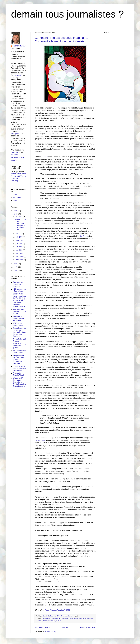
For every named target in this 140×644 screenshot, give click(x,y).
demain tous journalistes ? (67, 14)
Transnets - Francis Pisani (18, 374)
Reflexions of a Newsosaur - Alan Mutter (20, 312)
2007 (16, 267)
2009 (16, 214)
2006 (16, 270)
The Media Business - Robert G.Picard (19, 305)
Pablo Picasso (48, 621)
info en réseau (73, 618)
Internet (82, 618)
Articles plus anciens (87, 627)
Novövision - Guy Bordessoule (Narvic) (19, 346)
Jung (45, 157)
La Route (84, 236)
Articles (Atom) (50, 631)
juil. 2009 (19, 244)
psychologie (57, 621)
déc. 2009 (20, 217)
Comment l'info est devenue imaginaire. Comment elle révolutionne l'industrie (61, 40)
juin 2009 (19, 247)
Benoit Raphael (20, 46)
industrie (65, 618)
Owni (15, 201)
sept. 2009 (20, 240)
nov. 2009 (19, 234)
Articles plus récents (43, 627)
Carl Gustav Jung (48, 618)
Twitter (16, 195)
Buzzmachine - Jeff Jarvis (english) (19, 284)
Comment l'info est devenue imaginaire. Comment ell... (21, 225)
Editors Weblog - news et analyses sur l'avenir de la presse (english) (20, 297)
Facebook (15, 155)
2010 (16, 211)
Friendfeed (17, 198)
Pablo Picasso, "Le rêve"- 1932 (57, 610)
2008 (16, 264)
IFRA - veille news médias (18, 324)
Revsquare (15, 134)
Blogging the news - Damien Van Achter (19, 318)
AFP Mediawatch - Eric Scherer (19, 290)
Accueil (65, 627)
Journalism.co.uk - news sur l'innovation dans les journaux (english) (19, 332)
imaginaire (58, 618)
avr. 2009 (19, 253)
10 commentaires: (67, 616)
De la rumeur (40, 440)
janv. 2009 (20, 260)
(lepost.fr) (18, 75)
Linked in (14, 152)
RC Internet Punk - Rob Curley (20, 352)
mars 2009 (20, 256)
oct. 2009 (19, 237)
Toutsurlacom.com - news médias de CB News (19, 368)
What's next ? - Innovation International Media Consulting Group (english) (20, 382)
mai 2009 (19, 250)
